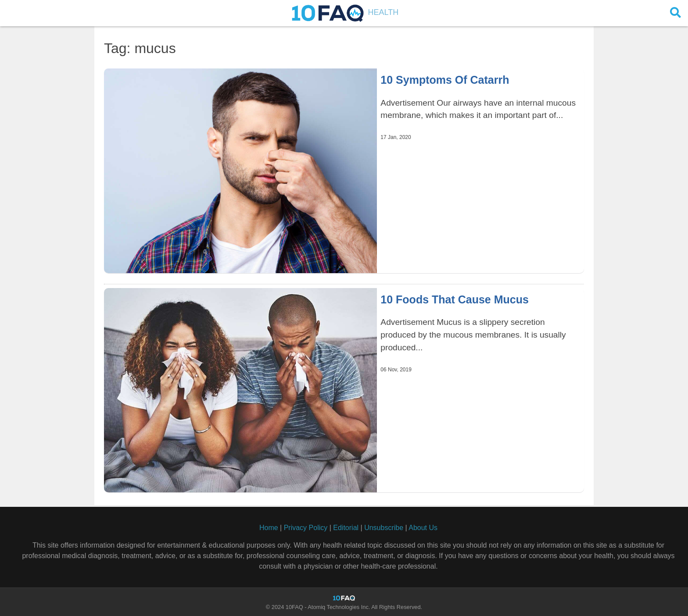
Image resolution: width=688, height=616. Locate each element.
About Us (423, 528)
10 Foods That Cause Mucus (455, 299)
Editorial (346, 528)
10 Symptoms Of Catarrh (445, 80)
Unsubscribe (384, 528)
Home (269, 528)
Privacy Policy (306, 528)
